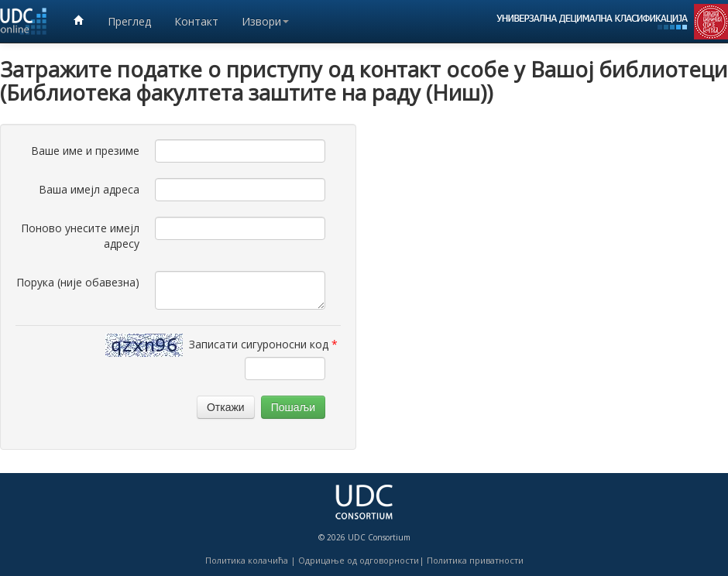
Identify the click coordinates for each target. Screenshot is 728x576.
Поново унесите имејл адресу (80, 236)
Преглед (129, 21)
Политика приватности (475, 560)
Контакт (196, 21)
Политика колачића (247, 560)
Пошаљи (293, 407)
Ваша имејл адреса (89, 189)
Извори (265, 21)
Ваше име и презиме (85, 151)
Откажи (226, 407)
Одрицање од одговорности (359, 560)
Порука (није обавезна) (78, 282)
